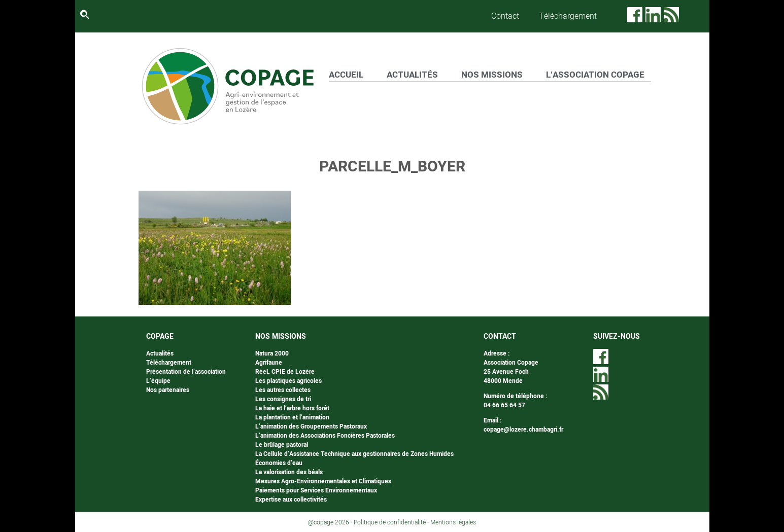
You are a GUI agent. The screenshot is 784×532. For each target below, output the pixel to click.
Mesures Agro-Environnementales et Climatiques (323, 481)
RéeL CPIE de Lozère (285, 372)
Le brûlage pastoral (282, 445)
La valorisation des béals (289, 472)
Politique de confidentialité (390, 522)
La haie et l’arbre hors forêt (292, 408)
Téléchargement (568, 16)
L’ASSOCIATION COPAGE (595, 75)
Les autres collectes (283, 390)
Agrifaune (269, 363)
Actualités (160, 353)
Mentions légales (453, 522)
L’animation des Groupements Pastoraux (311, 427)
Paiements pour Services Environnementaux (316, 490)
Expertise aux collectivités (291, 500)
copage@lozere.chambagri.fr (523, 430)
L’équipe (158, 381)
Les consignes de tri (283, 399)
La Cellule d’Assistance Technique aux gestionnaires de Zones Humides (354, 454)
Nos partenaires (168, 390)
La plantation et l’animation (292, 417)
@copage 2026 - (331, 522)
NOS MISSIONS (492, 75)
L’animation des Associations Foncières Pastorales (325, 436)
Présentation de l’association (186, 372)
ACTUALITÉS (412, 75)
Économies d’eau (279, 463)
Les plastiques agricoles (288, 381)
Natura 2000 (272, 353)
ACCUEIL (346, 75)
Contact (505, 16)
